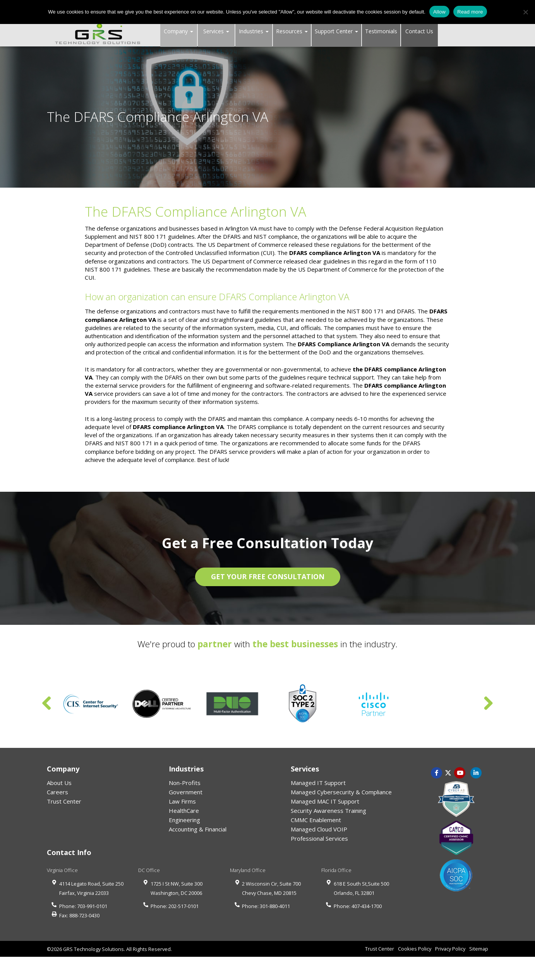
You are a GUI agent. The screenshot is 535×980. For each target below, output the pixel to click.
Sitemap (479, 949)
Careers (57, 792)
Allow (439, 12)
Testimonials (381, 31)
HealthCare (184, 811)
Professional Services (319, 838)
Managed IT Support (318, 783)
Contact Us (419, 31)
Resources (292, 31)
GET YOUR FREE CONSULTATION (268, 576)
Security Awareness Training (328, 811)
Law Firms (182, 801)
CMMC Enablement (316, 820)
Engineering (184, 820)
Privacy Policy (450, 949)
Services (216, 31)
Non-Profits (185, 783)
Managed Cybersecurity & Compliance (341, 792)
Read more (470, 12)
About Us (59, 783)
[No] (525, 12)
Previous (47, 704)
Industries (254, 31)
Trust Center (64, 801)
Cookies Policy (415, 949)
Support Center (336, 31)
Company (178, 31)
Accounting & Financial (198, 829)
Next (488, 704)
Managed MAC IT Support (325, 801)
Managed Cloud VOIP (319, 829)
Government (186, 792)
